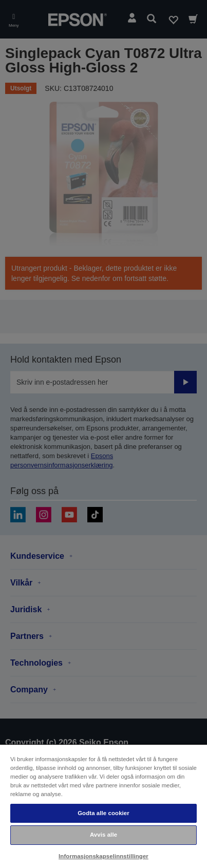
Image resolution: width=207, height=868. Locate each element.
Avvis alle (103, 835)
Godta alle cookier (103, 813)
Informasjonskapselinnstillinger (103, 856)
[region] (103, 806)
